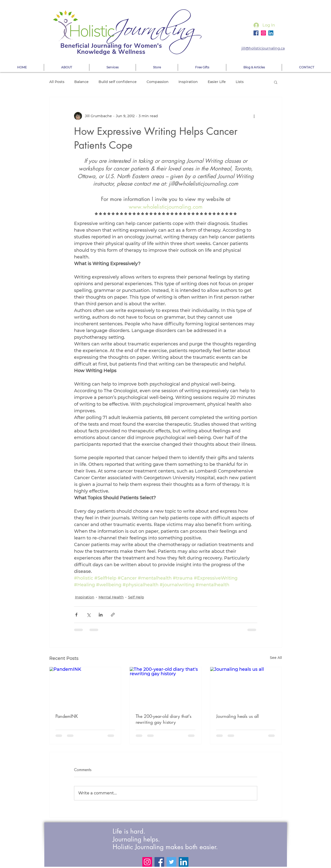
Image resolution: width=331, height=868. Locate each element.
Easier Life (217, 82)
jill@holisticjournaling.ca (263, 48)
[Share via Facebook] (76, 615)
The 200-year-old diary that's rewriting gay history (164, 719)
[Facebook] (256, 33)
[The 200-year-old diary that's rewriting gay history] (165, 687)
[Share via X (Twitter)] (89, 615)
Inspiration (188, 82)
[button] (276, 82)
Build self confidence (118, 82)
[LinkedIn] (184, 862)
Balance (81, 82)
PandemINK (67, 716)
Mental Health (111, 597)
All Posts (57, 82)
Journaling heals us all (237, 716)
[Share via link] (113, 615)
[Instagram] (263, 33)
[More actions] (254, 116)
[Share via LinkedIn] (101, 615)
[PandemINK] (85, 687)
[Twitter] (171, 862)
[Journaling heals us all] (246, 687)
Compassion (158, 82)
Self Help (136, 597)
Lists (240, 82)
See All (276, 658)
